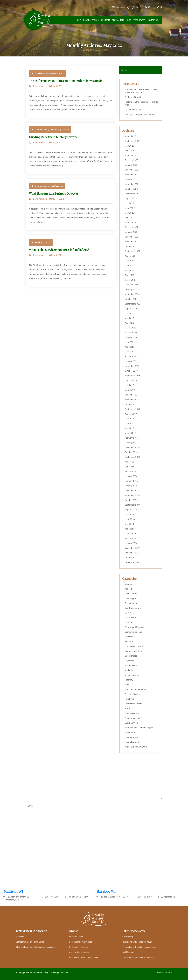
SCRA (48, 242)
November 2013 (132, 553)
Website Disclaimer (165, 973)
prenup (128, 685)
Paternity (129, 680)
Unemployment (132, 742)
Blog (129, 20)
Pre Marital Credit (133, 97)
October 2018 (131, 371)
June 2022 (130, 208)
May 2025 (129, 146)
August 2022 (131, 198)
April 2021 (130, 275)
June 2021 (130, 265)
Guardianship (131, 656)
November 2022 (132, 184)
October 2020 (131, 299)
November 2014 (132, 495)
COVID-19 (129, 613)
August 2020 (131, 309)
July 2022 (129, 203)
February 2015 (131, 481)
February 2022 (131, 227)
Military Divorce (62, 130)
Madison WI (13, 891)
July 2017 (129, 419)
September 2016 (132, 457)
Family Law (40, 73)
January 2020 (131, 337)
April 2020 (130, 323)
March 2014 (130, 534)
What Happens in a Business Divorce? (54, 193)
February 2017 (131, 438)
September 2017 (132, 409)
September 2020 (132, 304)
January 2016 (131, 476)
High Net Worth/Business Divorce (84, 957)
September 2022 (132, 194)
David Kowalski (40, 86)
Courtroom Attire (133, 608)
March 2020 (130, 328)
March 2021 (130, 280)
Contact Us (153, 20)
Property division (132, 694)
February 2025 (131, 160)
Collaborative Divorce (78, 947)
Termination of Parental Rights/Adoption (140, 947)
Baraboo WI (106, 891)
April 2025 (130, 151)
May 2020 (129, 318)
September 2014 (132, 505)
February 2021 (131, 285)
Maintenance (131, 665)
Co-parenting (131, 603)
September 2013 (132, 562)
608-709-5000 (52, 897)
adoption (129, 584)
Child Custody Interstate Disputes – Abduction (36, 947)
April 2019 (130, 347)
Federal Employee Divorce (81, 942)
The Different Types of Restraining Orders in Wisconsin (66, 81)
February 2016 (131, 471)
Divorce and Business (53, 186)
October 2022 (131, 189)
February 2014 (131, 538)
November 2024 (132, 175)
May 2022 (129, 213)
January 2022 (131, 232)
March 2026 (130, 136)
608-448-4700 (145, 897)
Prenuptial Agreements (135, 689)
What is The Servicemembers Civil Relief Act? (59, 250)
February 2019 (131, 356)
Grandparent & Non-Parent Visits (30, 942)
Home (79, 20)
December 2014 (132, 490)
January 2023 (131, 179)
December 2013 (132, 548)
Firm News (130, 641)
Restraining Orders (55, 73)
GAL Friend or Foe (133, 110)
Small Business (132, 713)
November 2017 (132, 400)
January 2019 (131, 361)
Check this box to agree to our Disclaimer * (50, 806)
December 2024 (132, 170)
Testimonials (118, 20)
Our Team (105, 20)
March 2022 (130, 222)
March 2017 (130, 433)
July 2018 (129, 385)
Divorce (38, 130)
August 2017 (131, 414)
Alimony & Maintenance (79, 952)
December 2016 (132, 447)
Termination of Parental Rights (139, 728)
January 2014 (131, 543)
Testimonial (130, 732)
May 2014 (129, 524)
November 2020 (132, 294)
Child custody (131, 594)
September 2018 (132, 376)
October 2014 (131, 500)
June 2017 (130, 423)
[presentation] (45, 818)
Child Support (131, 598)
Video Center (139, 20)
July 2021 (129, 261)
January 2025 (131, 165)
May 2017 (129, 428)
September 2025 (132, 141)
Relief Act (39, 242)
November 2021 (132, 242)
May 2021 (129, 270)
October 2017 (131, 404)
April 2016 (130, 467)
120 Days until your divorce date (140, 114)
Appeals (128, 589)
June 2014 (130, 519)
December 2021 (132, 237)
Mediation (129, 670)
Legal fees (130, 661)
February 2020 (131, 333)
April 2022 (130, 218)
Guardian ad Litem (133, 651)
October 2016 (131, 452)
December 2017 (132, 395)
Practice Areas (90, 20)
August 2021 (131, 256)
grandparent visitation (135, 646)
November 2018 (132, 366)
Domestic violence (133, 632)
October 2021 (131, 246)
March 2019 (130, 352)
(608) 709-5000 (139, 7)
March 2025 (130, 155)
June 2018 (130, 390)
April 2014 (130, 529)
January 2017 (131, 443)
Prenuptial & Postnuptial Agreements (138, 957)
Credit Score (131, 618)
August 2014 (131, 510)
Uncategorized (132, 737)
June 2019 (130, 342)
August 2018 (131, 380)
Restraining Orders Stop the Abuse (137, 942)
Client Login (118, 7)
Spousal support (132, 718)
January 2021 (131, 289)
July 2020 (129, 313)
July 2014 (129, 514)
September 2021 (132, 251)
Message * (94, 794)
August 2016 (131, 462)
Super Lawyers (132, 723)
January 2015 (131, 486)
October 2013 (131, 558)
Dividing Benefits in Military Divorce (53, 137)
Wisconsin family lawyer (136, 747)
